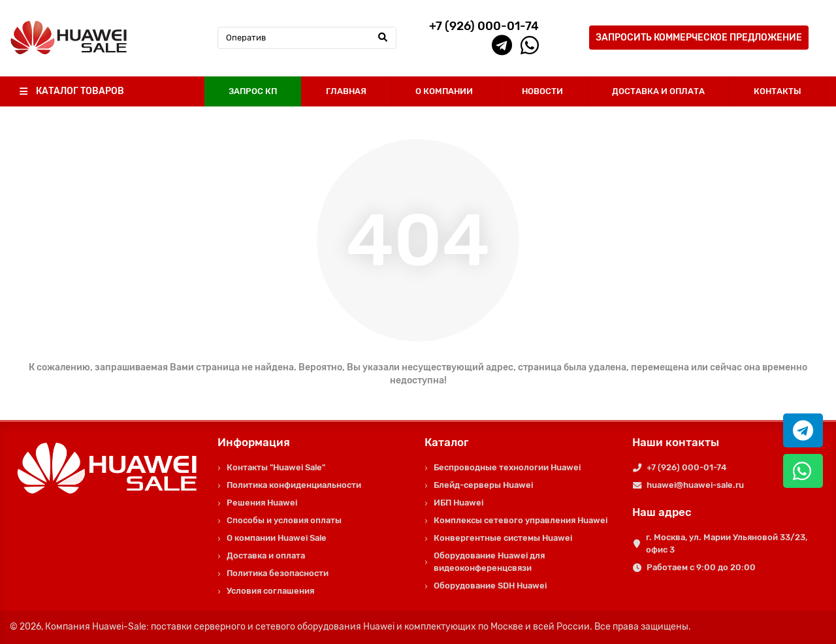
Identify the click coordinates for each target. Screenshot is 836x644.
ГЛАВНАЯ (346, 91)
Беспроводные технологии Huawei (507, 467)
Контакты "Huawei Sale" (276, 467)
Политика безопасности (278, 573)
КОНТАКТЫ (778, 91)
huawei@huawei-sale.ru (695, 485)
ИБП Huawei (458, 503)
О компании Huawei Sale (277, 538)
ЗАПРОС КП (253, 91)
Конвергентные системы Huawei (503, 538)
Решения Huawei (262, 503)
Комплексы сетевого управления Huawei (521, 520)
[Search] (307, 38)
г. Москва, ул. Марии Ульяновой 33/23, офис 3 (727, 543)
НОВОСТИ (542, 91)
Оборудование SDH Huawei (490, 586)
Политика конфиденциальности (294, 485)
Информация (254, 442)
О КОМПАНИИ (444, 91)
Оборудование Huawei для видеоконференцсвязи (489, 562)
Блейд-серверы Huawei (483, 485)
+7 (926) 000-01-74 (686, 467)
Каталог (447, 442)
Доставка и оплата (266, 555)
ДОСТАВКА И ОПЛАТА (658, 91)
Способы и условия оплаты (284, 520)
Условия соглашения (270, 591)
